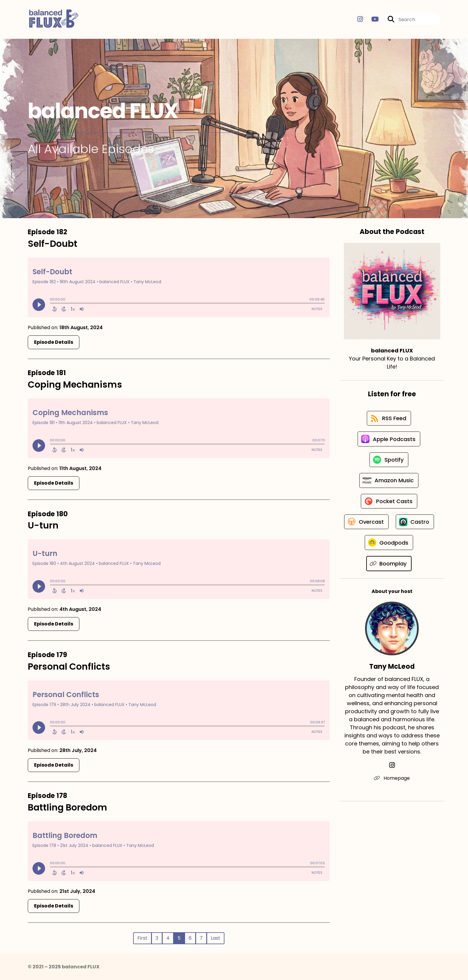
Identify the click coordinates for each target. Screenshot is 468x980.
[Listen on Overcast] (389, 526)
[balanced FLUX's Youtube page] (371, 20)
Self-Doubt (53, 244)
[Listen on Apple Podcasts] (389, 440)
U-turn (43, 526)
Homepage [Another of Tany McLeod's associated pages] (392, 804)
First (142, 938)
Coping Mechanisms (75, 385)
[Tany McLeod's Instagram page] (392, 792)
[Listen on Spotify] (389, 462)
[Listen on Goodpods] (389, 568)
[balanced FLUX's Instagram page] (360, 20)
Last (215, 938)
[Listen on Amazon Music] (389, 483)
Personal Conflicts (69, 667)
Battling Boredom (67, 808)
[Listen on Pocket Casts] (389, 504)
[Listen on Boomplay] (389, 590)
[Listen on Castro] (389, 547)
